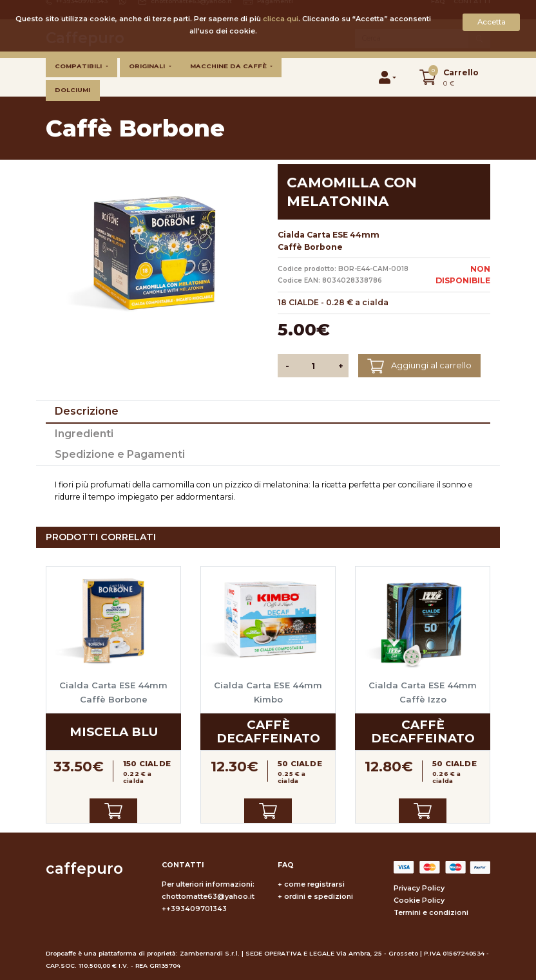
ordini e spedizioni (319, 897)
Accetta (492, 22)
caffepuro (84, 869)
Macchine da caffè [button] (229, 66)
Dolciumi (72, 90)
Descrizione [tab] (87, 411)
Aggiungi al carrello (419, 366)
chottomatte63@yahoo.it (208, 897)
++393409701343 (194, 909)
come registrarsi (314, 884)
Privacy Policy (419, 888)
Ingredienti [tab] (84, 434)
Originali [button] (148, 66)
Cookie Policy (419, 900)
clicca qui (281, 19)
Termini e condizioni (431, 913)
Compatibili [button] (79, 66)
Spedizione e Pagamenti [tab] (120, 454)
